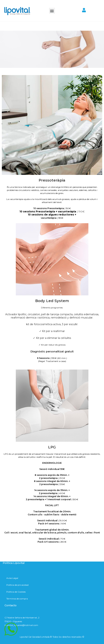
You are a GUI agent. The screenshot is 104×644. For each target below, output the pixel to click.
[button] (52, 11)
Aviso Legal (12, 578)
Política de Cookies (16, 592)
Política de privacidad (17, 585)
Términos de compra (17, 599)
